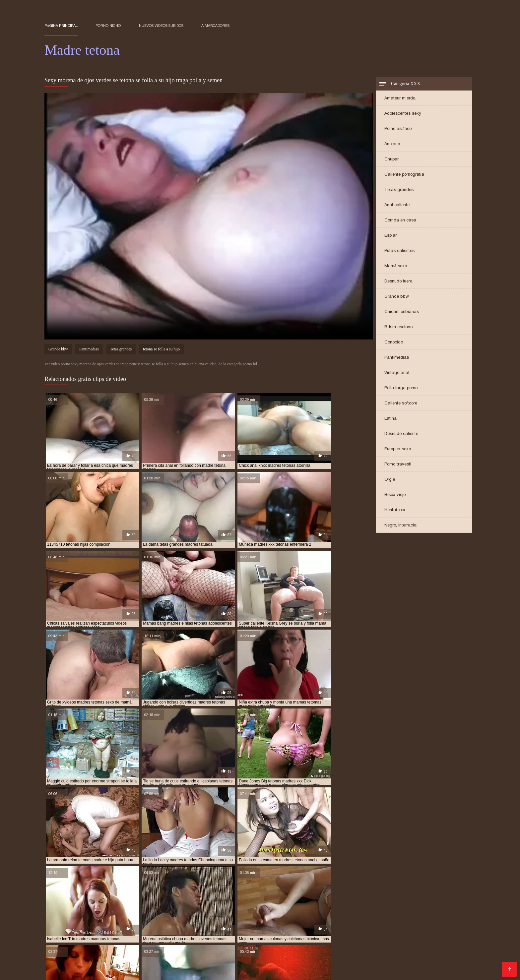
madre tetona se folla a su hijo (270, 902)
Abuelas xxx (185, 939)
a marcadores (215, 26)
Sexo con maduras (303, 933)
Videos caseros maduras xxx (326, 939)
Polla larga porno (401, 388)
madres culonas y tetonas (389, 905)
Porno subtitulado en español (237, 971)
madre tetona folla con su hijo (127, 902)
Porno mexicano (411, 928)
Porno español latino (366, 960)
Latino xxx (288, 955)
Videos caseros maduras (263, 960)
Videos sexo (84, 933)
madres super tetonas (400, 909)
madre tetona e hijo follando (355, 898)
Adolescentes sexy (403, 114)
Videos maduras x (115, 939)
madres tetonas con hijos (94, 916)
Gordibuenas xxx (131, 944)
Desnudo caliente (401, 434)
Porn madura (107, 971)
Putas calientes (399, 251)
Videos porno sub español (76, 944)
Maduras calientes (392, 933)
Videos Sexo (207, 965)
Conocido (394, 343)
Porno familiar (141, 971)
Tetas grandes (399, 190)
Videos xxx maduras (364, 928)
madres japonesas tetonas (146, 909)
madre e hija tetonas (147, 898)
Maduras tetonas (180, 971)
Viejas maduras (233, 933)
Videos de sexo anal (178, 944)
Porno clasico (215, 960)
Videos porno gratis (225, 939)
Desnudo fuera (398, 282)
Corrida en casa (400, 221)
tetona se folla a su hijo (161, 350)
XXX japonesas (270, 939)
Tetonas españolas (193, 928)
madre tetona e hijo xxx (416, 898)
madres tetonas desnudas (151, 916)
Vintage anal (397, 373)
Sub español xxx (347, 949)
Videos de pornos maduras (369, 965)
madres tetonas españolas (329, 916)
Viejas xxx (267, 933)
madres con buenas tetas (212, 905)
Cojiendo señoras (92, 965)
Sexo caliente (131, 965)
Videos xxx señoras (124, 955)
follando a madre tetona (70, 894)
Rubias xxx (197, 949)
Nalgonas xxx (432, 933)
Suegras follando (226, 944)
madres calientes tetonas (155, 905)
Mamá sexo (396, 266)
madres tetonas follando (388, 916)
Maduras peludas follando (334, 955)
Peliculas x (104, 949)
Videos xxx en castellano (150, 949)
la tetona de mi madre (386, 894)
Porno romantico (170, 955)
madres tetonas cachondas (282, 913)
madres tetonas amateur (175, 913)
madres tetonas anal (228, 913)
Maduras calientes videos (249, 928)
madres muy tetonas (255, 909)
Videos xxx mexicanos (71, 955)
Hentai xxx (395, 510)
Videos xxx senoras (106, 928)
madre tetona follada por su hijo (198, 902)
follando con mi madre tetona (194, 894)
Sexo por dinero (170, 965)
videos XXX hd (322, 960)
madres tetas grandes (67, 913)
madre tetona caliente (296, 898)
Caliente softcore (401, 404)
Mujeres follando (424, 965)
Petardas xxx (449, 939)
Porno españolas (414, 960)
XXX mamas (153, 939)
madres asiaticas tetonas (98, 905)
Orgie (390, 480)
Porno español (150, 928)
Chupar (391, 160)
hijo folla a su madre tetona (260, 894)
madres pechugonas (302, 909)
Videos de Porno (348, 933)
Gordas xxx (415, 939)
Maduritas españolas (123, 960)
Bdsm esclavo (398, 327)
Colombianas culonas (442, 955)
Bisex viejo (395, 495)
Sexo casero (197, 933)
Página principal (61, 26)
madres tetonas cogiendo (399, 913)
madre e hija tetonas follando (205, 898)
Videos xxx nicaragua (238, 949)
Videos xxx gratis (374, 944)
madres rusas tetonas (350, 909)
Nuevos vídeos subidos (161, 26)
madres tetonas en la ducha (269, 916)
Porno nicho (108, 26)
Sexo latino (76, 949)
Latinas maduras (269, 944)
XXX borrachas (380, 939)
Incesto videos (62, 928)
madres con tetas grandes (330, 905)
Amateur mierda (400, 99)
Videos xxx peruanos (250, 965)
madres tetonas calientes (341, 913)
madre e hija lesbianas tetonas (89, 898)
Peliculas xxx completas (307, 965)
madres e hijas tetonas (90, 909)
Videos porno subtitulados (442, 949)
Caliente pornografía (404, 175)
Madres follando (253, 955)
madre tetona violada (395, 902)
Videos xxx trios (211, 955)
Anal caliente (397, 205)
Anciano (392, 144)
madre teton (255, 898)
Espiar (390, 236)
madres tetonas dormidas (209, 916)
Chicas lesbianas (402, 312)
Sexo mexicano (415, 944)
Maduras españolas (391, 955)
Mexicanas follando (173, 960)
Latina (390, 419)
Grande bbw (397, 297)
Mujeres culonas (390, 949)
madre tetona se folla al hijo (337, 902)
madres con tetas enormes (270, 905)
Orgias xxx (75, 971)
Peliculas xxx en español (321, 944)
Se (298, 960)
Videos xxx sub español (295, 949)
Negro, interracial (401, 526)
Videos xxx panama (155, 933)
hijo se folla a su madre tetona (326, 894)
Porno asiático (398, 129)
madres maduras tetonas (204, 909)
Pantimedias (397, 358)
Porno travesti (398, 465)
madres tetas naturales (120, 913)
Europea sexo (398, 449)
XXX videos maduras (70, 960)
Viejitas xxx (114, 933)
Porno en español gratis (310, 928)
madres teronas (445, 909)
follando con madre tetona (130, 894)
